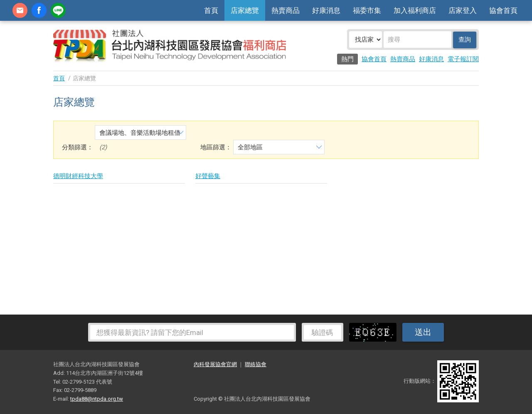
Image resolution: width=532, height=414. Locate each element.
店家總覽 (245, 10)
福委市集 (367, 10)
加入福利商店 (415, 10)
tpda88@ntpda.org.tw (97, 399)
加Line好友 (58, 10)
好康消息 (326, 10)
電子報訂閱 (463, 59)
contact (20, 10)
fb (39, 10)
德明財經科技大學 (78, 176)
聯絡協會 (256, 364)
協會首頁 (503, 10)
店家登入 (463, 10)
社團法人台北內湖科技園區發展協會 (170, 46)
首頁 (211, 10)
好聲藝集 (208, 176)
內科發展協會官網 (215, 364)
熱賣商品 (286, 10)
